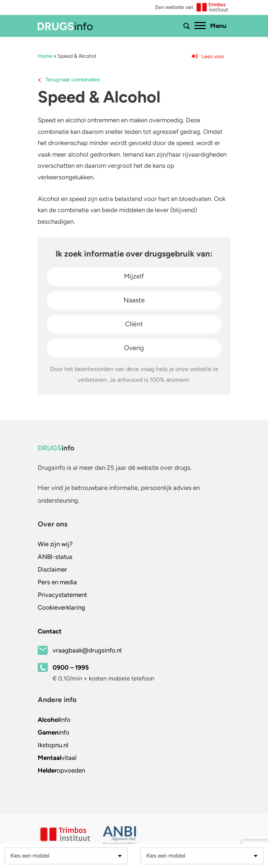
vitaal (57, 758)
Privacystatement (62, 595)
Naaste (134, 300)
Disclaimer (52, 569)
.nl (53, 745)
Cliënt (134, 324)
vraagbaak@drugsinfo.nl (87, 650)
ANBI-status (55, 557)
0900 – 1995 (71, 667)
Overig (134, 348)
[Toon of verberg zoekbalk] (187, 26)
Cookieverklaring (61, 607)
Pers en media (57, 582)
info (54, 720)
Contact (50, 631)
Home (45, 56)
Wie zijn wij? (55, 544)
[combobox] (66, 856)
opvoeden (61, 770)
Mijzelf (134, 276)
